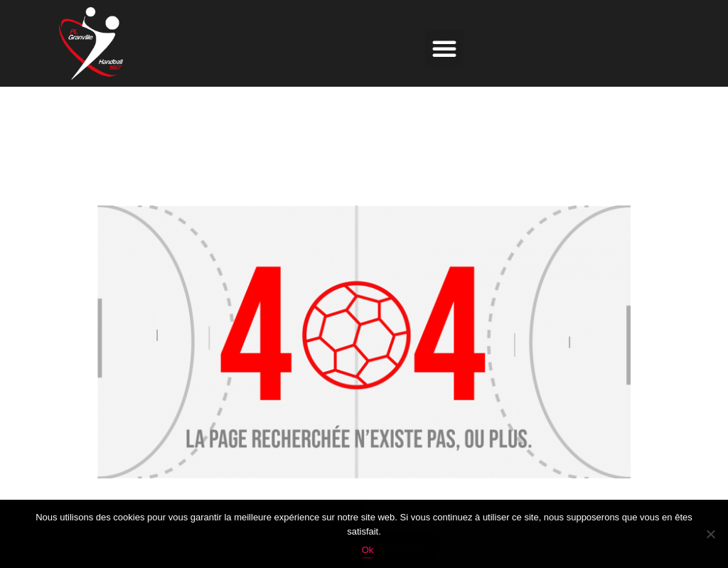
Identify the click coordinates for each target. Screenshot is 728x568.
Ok (368, 550)
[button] (444, 48)
